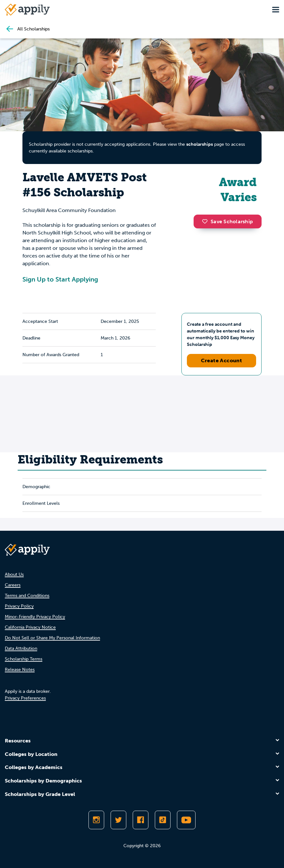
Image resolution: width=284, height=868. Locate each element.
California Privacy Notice (30, 627)
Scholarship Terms (24, 659)
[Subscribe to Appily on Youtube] (186, 820)
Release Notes (20, 670)
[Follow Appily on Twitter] (118, 820)
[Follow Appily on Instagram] (96, 820)
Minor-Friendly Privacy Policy (35, 617)
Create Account (222, 360)
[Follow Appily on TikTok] (163, 820)
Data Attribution (21, 648)
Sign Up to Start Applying (60, 279)
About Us (14, 574)
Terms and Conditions (27, 596)
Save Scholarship (228, 221)
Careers (13, 585)
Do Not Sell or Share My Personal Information (52, 638)
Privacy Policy (19, 606)
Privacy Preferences (25, 698)
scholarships (200, 144)
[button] (206, 221)
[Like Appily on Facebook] (141, 820)
